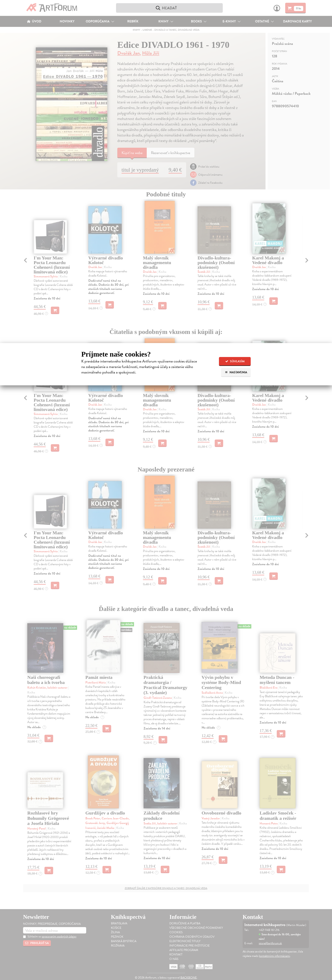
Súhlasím (235, 361)
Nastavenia (236, 372)
